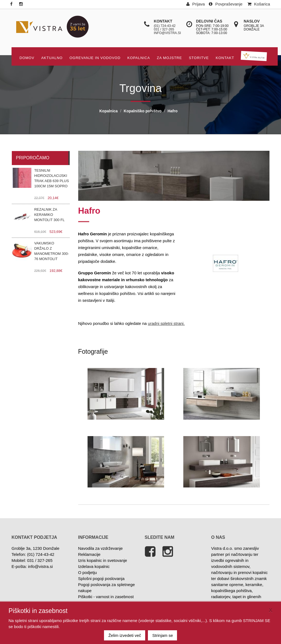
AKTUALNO (52, 58)
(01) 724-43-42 (165, 26)
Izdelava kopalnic (94, 566)
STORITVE (199, 58)
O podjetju (88, 572)
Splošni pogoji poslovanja (101, 579)
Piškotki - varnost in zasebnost (106, 597)
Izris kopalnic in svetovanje (103, 560)
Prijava (196, 4)
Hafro (172, 111)
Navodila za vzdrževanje (101, 548)
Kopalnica (139, 58)
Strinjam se (163, 635)
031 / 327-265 (164, 29)
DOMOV (27, 58)
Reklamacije (89, 554)
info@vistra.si (167, 33)
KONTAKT (225, 58)
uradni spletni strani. (166, 323)
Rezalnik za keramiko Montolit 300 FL (50, 215)
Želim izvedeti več (125, 635)
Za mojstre (170, 58)
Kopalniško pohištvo (143, 111)
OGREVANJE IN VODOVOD (95, 58)
